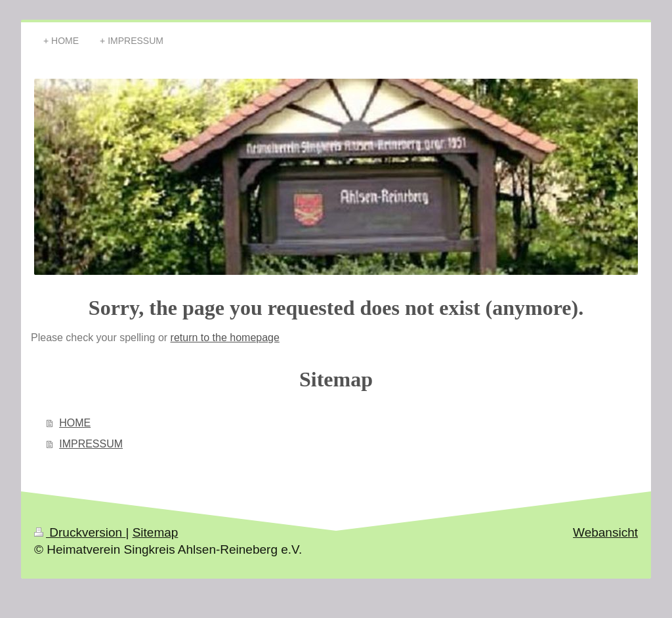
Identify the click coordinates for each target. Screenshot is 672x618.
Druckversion (80, 532)
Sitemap (156, 532)
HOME (75, 423)
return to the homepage (225, 338)
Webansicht (605, 532)
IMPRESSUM (91, 444)
